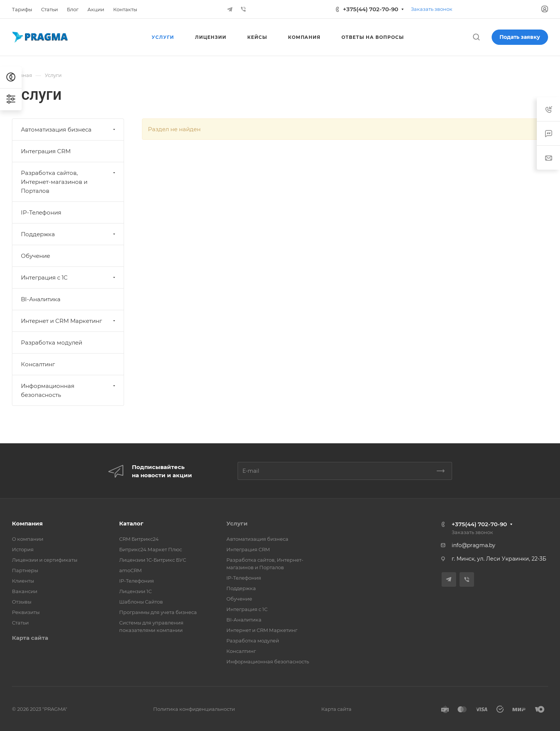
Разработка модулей (52, 343)
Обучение (35, 256)
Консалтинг (38, 364)
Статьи (20, 623)
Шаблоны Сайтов (141, 602)
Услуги (237, 523)
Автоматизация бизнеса (69, 129)
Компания (27, 523)
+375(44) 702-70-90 (371, 9)
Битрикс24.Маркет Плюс (151, 549)
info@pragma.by (474, 545)
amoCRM (130, 570)
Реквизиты (26, 612)
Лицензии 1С (135, 591)
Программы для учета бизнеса (158, 612)
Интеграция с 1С (69, 277)
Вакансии (25, 591)
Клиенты (23, 581)
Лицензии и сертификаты (45, 560)
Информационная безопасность (69, 390)
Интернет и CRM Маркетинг (69, 321)
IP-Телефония (41, 212)
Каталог (131, 523)
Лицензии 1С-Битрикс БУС (153, 560)
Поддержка (69, 234)
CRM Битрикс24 (139, 539)
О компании (28, 539)
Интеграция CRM (46, 151)
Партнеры (25, 570)
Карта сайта (30, 638)
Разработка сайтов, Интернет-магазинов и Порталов (69, 182)
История (23, 549)
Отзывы (22, 602)
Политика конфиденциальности (194, 709)
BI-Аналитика (41, 299)
